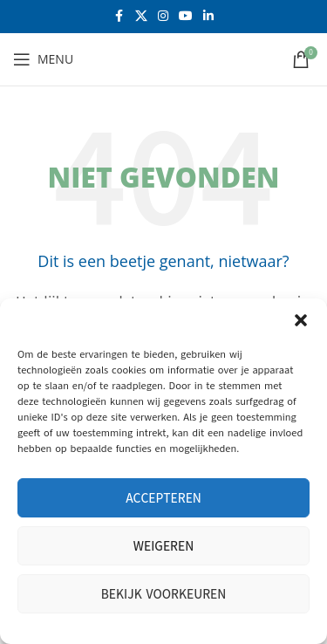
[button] (301, 320)
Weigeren (163, 546)
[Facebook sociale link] (119, 17)
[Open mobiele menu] (43, 59)
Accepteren (163, 498)
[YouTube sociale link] (186, 17)
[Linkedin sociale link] (208, 17)
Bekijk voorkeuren (164, 594)
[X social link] (141, 17)
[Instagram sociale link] (163, 17)
